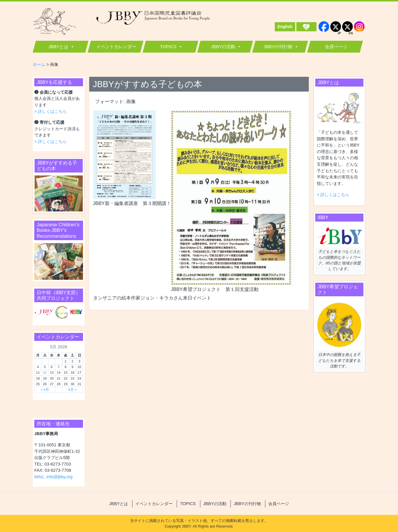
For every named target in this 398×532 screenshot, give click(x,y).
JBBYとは (59, 47)
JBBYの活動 (223, 47)
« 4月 (45, 390)
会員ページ (336, 47)
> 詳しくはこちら (51, 111)
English (285, 27)
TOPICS (168, 47)
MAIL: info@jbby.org (53, 477)
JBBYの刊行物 (278, 47)
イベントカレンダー (116, 47)
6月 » (72, 390)
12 (45, 372)
